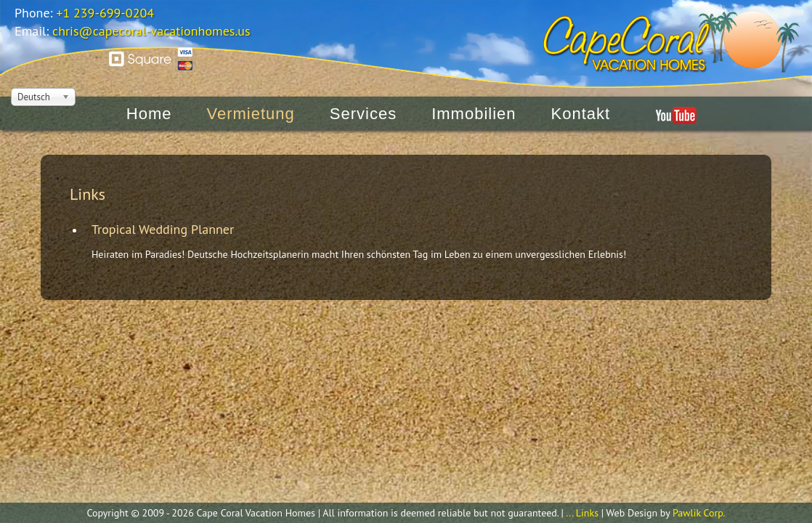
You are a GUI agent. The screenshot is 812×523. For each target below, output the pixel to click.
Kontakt (581, 99)
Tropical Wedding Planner (163, 229)
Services (363, 99)
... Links (582, 513)
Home (149, 99)
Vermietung (251, 99)
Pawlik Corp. (699, 513)
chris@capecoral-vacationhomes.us (151, 31)
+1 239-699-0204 (105, 13)
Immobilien (474, 99)
